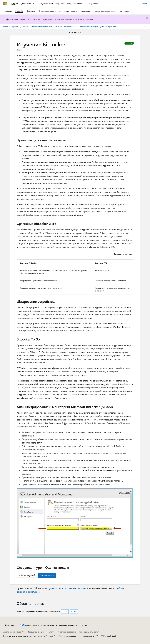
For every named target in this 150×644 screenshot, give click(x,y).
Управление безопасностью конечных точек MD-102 (54, 27)
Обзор (25, 27)
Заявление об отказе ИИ (14, 632)
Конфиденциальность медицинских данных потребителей (28, 636)
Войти (144, 4)
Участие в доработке (67, 632)
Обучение (15, 27)
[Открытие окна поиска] (138, 4)
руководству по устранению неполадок (68, 588)
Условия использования (69, 636)
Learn (6, 27)
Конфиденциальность (88, 632)
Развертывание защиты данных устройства (98, 27)
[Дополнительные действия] (144, 27)
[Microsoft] (5, 4)
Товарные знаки (89, 636)
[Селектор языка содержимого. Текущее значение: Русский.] (9, 625)
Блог (51, 632)
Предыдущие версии (36, 632)
